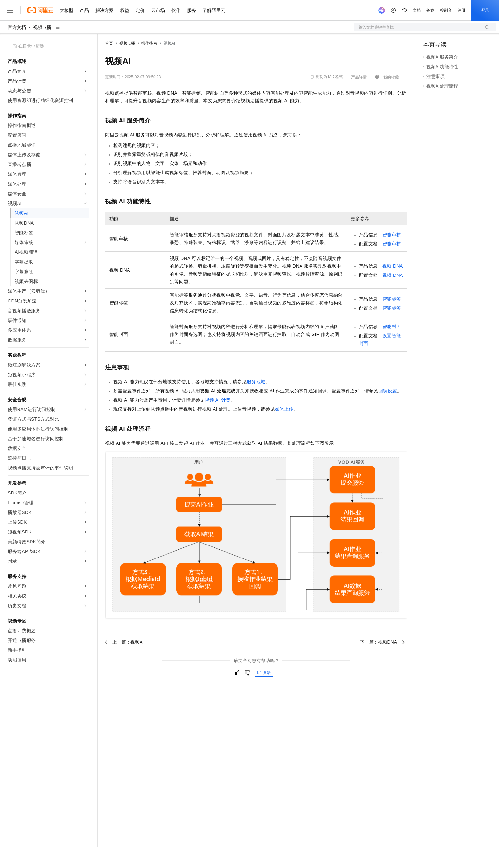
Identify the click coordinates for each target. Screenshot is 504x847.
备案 (430, 10)
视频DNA (393, 266)
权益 (125, 10)
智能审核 (392, 235)
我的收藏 (391, 77)
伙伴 (176, 10)
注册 (461, 10)
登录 (485, 10)
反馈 (264, 673)
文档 (417, 10)
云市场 (158, 10)
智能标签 (392, 299)
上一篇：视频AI (124, 642)
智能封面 (392, 327)
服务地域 (256, 382)
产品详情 (359, 77)
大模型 (67, 10)
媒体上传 (284, 409)
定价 (140, 10)
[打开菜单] (10, 10)
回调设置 (388, 391)
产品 (84, 10)
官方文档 (17, 27)
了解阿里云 (214, 10)
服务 (191, 10)
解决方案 (104, 10)
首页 (109, 43)
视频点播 (42, 27)
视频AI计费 (218, 400)
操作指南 (149, 43)
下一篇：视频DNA (382, 642)
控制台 (446, 10)
